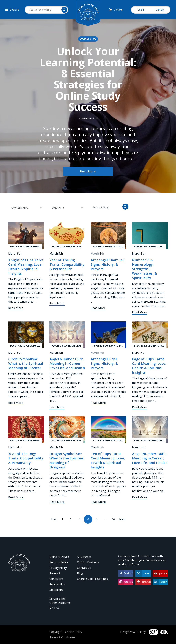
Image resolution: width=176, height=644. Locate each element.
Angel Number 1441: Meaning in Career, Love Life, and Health (150, 458)
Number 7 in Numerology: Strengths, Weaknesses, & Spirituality (144, 269)
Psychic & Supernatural (25, 246)
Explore (12, 10)
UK (51, 608)
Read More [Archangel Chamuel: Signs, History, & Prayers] (98, 308)
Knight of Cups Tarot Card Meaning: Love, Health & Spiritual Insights (26, 267)
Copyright (56, 632)
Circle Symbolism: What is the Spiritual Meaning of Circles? (26, 363)
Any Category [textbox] (20, 208)
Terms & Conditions (62, 637)
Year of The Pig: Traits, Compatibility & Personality (67, 264)
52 (114, 519)
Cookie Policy (74, 632)
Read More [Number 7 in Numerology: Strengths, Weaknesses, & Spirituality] (140, 312)
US (58, 608)
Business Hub (88, 39)
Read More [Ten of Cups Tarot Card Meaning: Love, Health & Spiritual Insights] (98, 502)
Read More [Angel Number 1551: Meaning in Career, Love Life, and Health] (57, 407)
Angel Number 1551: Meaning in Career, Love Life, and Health (67, 363)
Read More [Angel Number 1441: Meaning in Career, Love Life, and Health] (140, 497)
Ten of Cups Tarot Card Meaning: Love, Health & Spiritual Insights (108, 460)
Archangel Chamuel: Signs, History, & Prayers (108, 264)
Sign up (160, 10)
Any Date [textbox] (58, 208)
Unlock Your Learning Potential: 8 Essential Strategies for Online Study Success (88, 79)
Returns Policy (59, 562)
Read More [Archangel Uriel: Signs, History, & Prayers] (98, 403)
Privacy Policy (58, 568)
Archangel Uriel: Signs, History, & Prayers (104, 363)
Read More (88, 171)
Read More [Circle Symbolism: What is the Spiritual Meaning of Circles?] (16, 403)
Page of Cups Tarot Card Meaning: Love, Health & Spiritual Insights (149, 366)
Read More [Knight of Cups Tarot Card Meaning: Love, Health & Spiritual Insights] (16, 308)
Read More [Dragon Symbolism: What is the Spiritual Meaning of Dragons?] (57, 502)
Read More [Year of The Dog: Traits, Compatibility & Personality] (16, 497)
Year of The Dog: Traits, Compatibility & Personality (26, 458)
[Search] (64, 10)
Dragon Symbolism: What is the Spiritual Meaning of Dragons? (67, 460)
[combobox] (26, 208)
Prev (54, 519)
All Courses (84, 557)
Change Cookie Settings (92, 579)
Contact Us (84, 568)
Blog (80, 573)
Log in (141, 10)
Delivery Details (60, 557)
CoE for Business (88, 562)
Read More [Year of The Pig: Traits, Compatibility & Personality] (57, 303)
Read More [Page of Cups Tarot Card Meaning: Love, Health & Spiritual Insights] (140, 407)
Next (122, 519)
